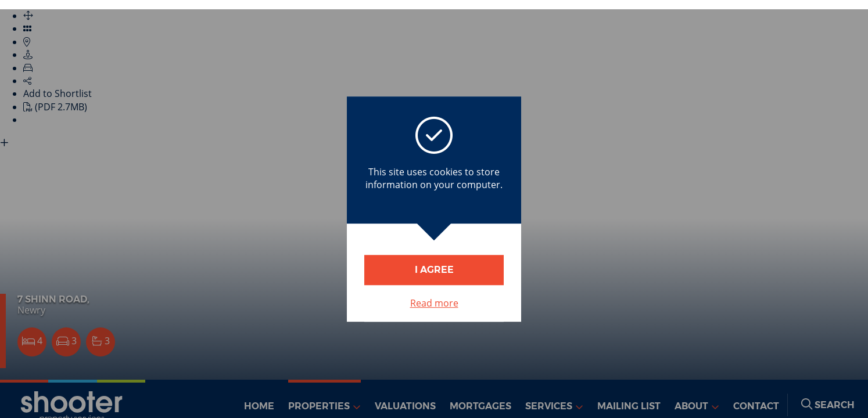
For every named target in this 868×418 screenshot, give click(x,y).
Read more (434, 303)
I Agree (434, 270)
